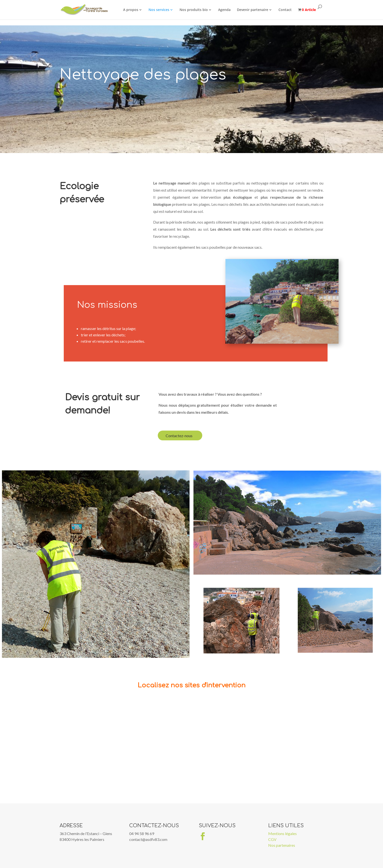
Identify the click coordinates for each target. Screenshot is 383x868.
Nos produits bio (195, 10)
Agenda (226, 10)
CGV (272, 839)
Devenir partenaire (254, 10)
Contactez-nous (179, 436)
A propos (132, 10)
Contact (286, 10)
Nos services (160, 10)
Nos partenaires (282, 845)
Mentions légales (282, 833)
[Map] (192, 750)
